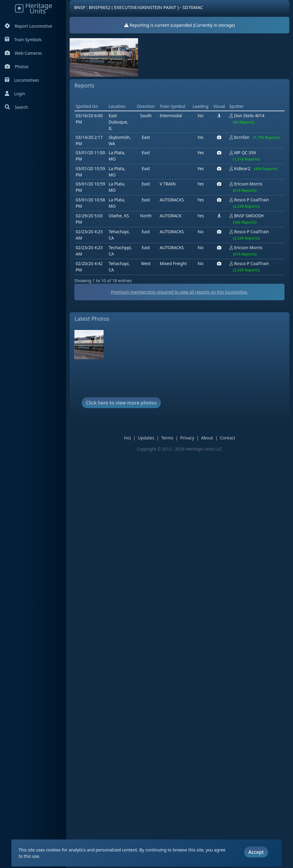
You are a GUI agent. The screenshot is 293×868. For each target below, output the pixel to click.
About (211, 468)
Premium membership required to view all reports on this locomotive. (184, 322)
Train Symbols (23, 40)
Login (15, 94)
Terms (171, 468)
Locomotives (22, 80)
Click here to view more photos (121, 433)
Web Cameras (23, 53)
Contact (232, 468)
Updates (150, 468)
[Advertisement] (184, 112)
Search (16, 107)
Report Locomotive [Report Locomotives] (28, 26)
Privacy (191, 468)
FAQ (132, 468)
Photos (17, 67)
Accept (256, 852)
